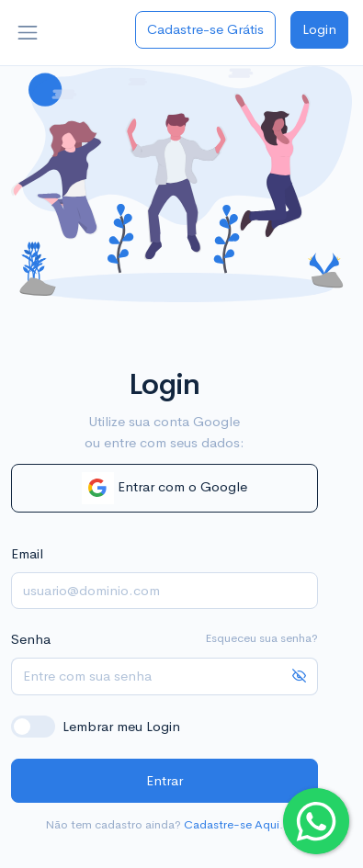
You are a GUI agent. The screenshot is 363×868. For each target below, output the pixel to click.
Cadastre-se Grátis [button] (205, 29)
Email (27, 553)
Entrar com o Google (164, 488)
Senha (31, 639)
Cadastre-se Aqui (232, 824)
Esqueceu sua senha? (261, 638)
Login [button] (319, 29)
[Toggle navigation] (28, 33)
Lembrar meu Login (121, 726)
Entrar (164, 780)
